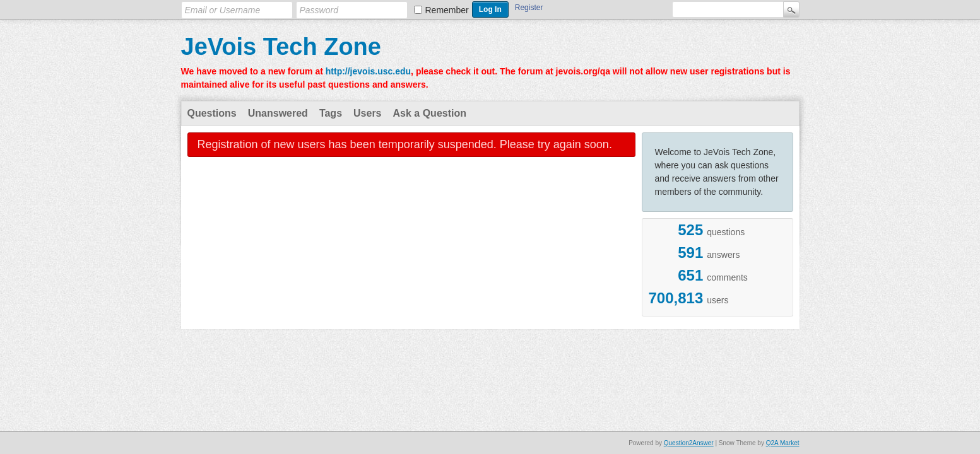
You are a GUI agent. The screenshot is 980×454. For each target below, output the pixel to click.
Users (367, 113)
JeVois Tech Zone (281, 47)
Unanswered (278, 113)
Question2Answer (689, 443)
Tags (331, 113)
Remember (447, 10)
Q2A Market (783, 443)
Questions (212, 113)
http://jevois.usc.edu (368, 71)
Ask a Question (430, 113)
